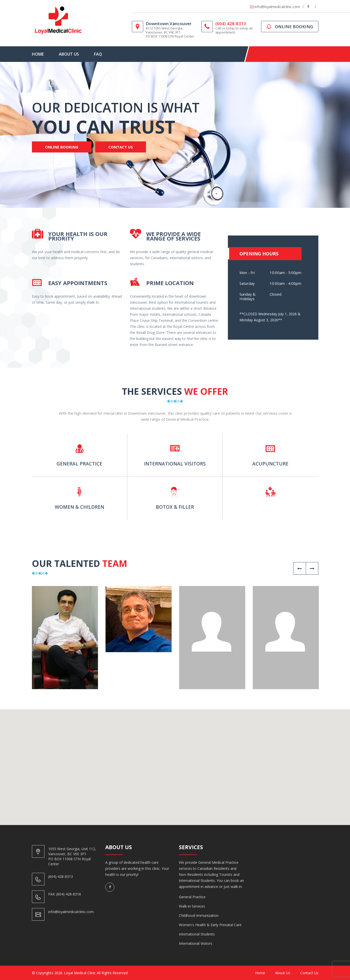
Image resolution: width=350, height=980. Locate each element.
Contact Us (121, 147)
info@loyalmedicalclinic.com (277, 7)
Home (38, 54)
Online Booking (62, 147)
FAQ (98, 54)
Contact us (309, 973)
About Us (69, 54)
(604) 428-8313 (231, 24)
